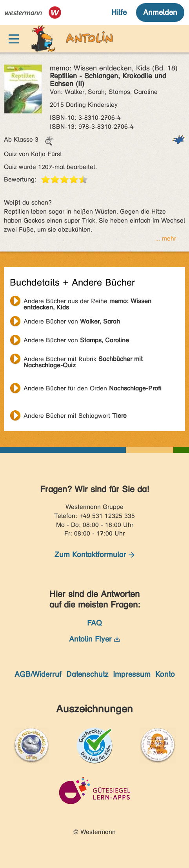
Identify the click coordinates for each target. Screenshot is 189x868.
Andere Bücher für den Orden (93, 388)
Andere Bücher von (72, 321)
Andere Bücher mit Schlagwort (75, 416)
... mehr (166, 238)
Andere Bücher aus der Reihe (87, 302)
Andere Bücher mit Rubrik (83, 360)
